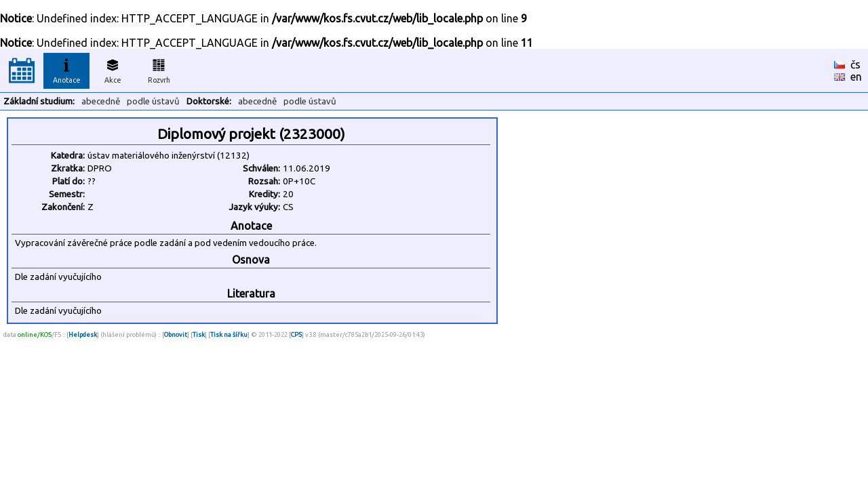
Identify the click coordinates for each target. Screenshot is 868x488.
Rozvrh (159, 69)
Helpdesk (83, 334)
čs (855, 64)
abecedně (101, 101)
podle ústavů (153, 101)
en (856, 77)
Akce (113, 69)
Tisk (199, 334)
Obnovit (176, 334)
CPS (296, 334)
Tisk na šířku (229, 334)
